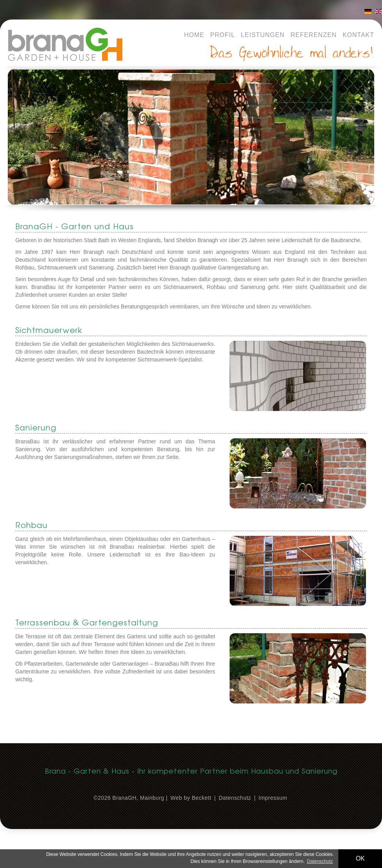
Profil (223, 35)
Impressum (273, 798)
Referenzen (313, 35)
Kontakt (358, 35)
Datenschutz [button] (320, 861)
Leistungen (263, 35)
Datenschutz (235, 798)
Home (194, 35)
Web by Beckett (191, 798)
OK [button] (360, 858)
